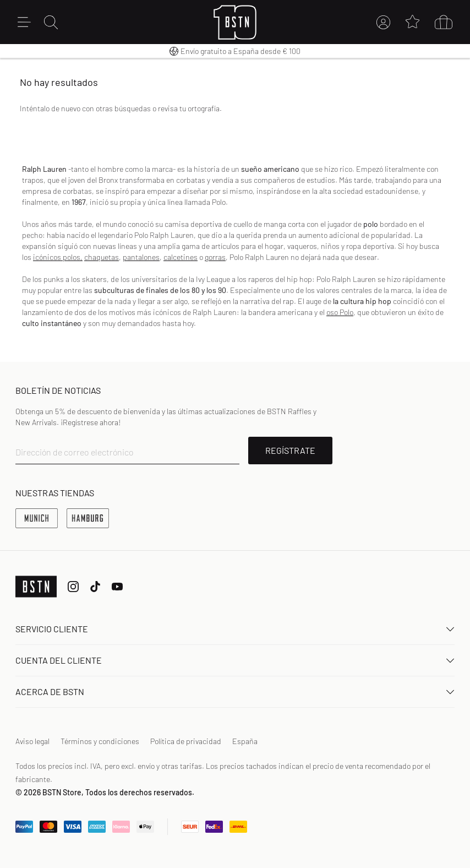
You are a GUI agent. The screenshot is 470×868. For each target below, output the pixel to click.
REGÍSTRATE (290, 450)
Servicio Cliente (235, 629)
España (245, 741)
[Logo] (235, 22)
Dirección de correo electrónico (75, 452)
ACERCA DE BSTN (235, 691)
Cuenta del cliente (235, 660)
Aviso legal (32, 741)
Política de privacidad (186, 741)
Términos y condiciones (100, 741)
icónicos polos (57, 257)
